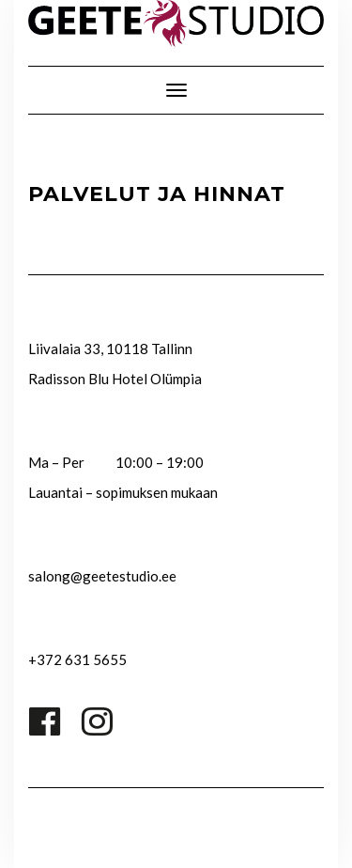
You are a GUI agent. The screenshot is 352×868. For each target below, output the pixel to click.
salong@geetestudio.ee (102, 576)
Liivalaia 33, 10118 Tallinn (110, 349)
